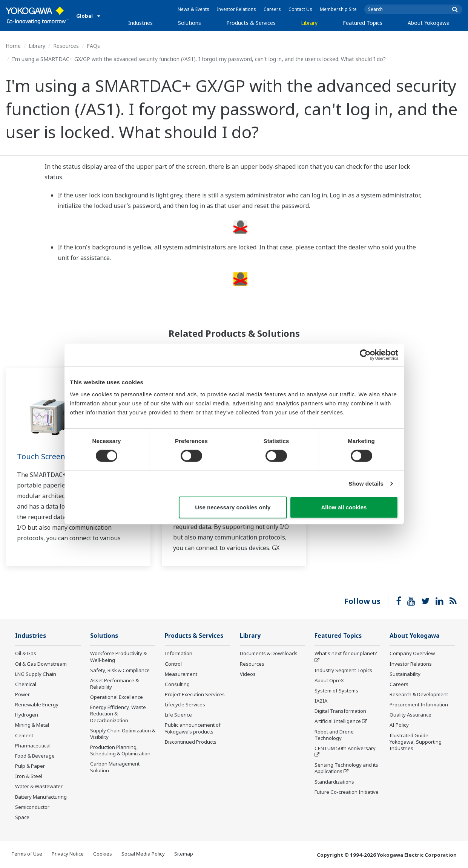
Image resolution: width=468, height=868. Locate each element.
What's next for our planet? (346, 653)
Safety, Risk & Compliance (120, 670)
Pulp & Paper (30, 766)
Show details (366, 484)
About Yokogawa (429, 23)
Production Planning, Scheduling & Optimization (120, 750)
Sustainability (405, 674)
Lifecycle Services (185, 704)
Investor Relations (236, 9)
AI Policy (399, 725)
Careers (272, 9)
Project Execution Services (195, 694)
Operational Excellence (117, 697)
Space (22, 817)
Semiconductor (32, 807)
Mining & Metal (32, 725)
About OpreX (329, 680)
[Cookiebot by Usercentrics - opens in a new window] (365, 355)
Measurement (181, 674)
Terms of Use (27, 854)
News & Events (193, 9)
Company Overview (412, 653)
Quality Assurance (410, 715)
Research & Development (419, 694)
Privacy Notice (68, 854)
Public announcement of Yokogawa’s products (193, 728)
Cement (24, 735)
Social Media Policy (143, 854)
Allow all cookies (344, 507)
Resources (66, 46)
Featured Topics (363, 23)
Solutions (190, 23)
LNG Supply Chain (36, 674)
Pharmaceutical (33, 746)
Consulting (177, 684)
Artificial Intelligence (338, 721)
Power (22, 694)
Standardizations (334, 782)
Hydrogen (27, 715)
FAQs (93, 46)
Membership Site (338, 9)
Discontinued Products (191, 742)
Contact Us (300, 9)
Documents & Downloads (269, 653)
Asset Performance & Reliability (114, 684)
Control (173, 664)
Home (13, 46)
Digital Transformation (340, 711)
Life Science (178, 715)
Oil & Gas (26, 653)
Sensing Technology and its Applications (346, 768)
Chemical (26, 684)
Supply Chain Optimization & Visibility (123, 734)
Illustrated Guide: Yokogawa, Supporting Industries (416, 742)
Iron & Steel (29, 776)
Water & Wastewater (39, 786)
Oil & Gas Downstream (41, 664)
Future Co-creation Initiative (347, 792)
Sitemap (184, 854)
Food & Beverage (35, 756)
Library (309, 23)
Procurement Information (419, 704)
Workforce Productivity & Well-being (118, 656)
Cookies (103, 854)
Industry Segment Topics (343, 670)
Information (179, 653)
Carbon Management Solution (115, 767)
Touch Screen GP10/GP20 (61, 456)
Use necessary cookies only (233, 507)
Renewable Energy (37, 704)
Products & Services (251, 23)
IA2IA (321, 701)
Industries (140, 23)
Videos (248, 674)
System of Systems (336, 691)
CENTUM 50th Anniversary (345, 748)
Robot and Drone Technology (334, 735)
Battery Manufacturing (41, 797)
